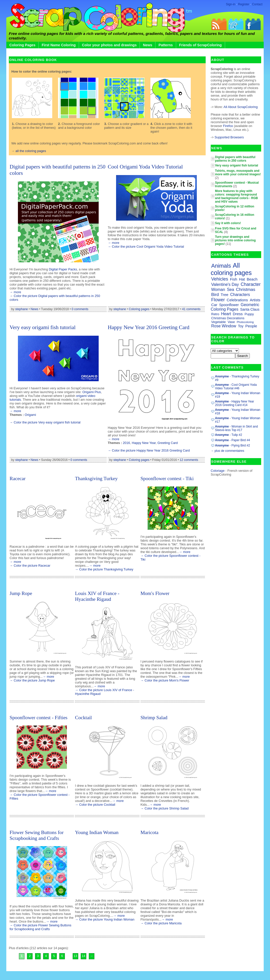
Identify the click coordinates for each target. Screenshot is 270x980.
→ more (15, 292)
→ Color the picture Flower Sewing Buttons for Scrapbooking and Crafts (40, 927)
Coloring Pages (22, 45)
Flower (218, 300)
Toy (241, 326)
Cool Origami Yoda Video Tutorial (145, 167)
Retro (215, 314)
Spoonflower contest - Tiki (167, 478)
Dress (238, 314)
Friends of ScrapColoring (200, 45)
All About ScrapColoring (241, 107)
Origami (30, 415)
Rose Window (224, 326)
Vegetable (219, 322)
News (147, 45)
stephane (21, 309)
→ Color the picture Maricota (161, 923)
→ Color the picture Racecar (30, 566)
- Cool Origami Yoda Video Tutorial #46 (236, 387)
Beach (252, 279)
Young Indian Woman (97, 832)
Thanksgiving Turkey (96, 478)
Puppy (249, 314)
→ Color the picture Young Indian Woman (105, 919)
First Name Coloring (59, 45)
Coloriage (218, 471)
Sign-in (231, 4)
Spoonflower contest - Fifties (38, 717)
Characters (240, 295)
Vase (231, 322)
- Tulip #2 (228, 435)
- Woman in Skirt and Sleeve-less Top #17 (236, 428)
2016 (126, 443)
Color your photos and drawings (109, 45)
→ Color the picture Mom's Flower (165, 680)
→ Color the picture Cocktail (95, 805)
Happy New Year (144, 443)
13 (75, 956)
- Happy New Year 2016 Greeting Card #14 (235, 403)
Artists (255, 300)
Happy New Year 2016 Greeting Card (149, 327)
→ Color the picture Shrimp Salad (165, 808)
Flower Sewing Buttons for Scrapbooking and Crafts (37, 835)
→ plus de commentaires (227, 451)
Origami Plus (91, 392)
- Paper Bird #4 (233, 440)
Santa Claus (250, 309)
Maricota (150, 832)
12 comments (189, 460)
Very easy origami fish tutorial (43, 327)
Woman (218, 290)
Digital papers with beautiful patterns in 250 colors (235, 159)
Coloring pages (139, 309)
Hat (242, 279)
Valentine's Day (225, 284)
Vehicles (220, 279)
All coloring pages (231, 269)
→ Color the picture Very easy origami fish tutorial (45, 422)
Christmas (246, 290)
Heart (226, 314)
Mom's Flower (155, 593)
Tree (225, 295)
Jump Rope (21, 593)
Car (214, 305)
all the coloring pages (31, 151)
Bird (215, 295)
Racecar (18, 478)
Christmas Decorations (228, 318)
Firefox (228, 126)
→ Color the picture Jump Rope (32, 680)
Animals (221, 266)
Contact (257, 4)
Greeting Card (168, 443)
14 (84, 956)
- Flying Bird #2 (233, 445)
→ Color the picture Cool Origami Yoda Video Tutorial (146, 247)
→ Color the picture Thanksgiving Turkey (104, 569)
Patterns (166, 45)
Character (251, 284)
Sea (230, 290)
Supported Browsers (229, 137)
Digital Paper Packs (63, 269)
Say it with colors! (228, 223)
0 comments (80, 309)
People (251, 326)
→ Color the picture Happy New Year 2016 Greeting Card (149, 450)
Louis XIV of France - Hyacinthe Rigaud (97, 596)
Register (244, 4)
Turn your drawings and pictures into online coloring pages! (235, 240)
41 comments (191, 309)
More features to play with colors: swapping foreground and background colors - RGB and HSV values (236, 196)
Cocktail (83, 717)
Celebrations (237, 300)
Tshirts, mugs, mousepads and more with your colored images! (238, 173)
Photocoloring (245, 322)
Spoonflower (229, 305)
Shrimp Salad (154, 717)
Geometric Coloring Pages (235, 307)
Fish (233, 279)
